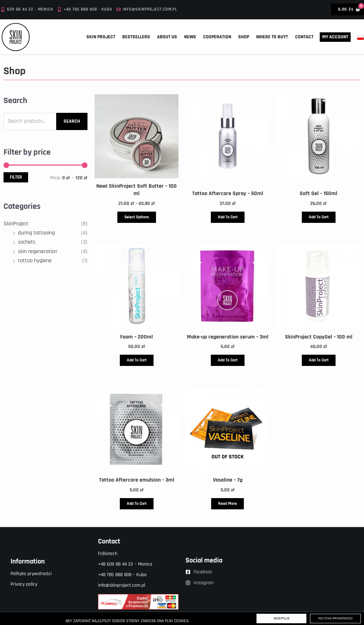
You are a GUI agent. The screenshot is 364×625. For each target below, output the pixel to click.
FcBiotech (108, 554)
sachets (27, 242)
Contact (304, 37)
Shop (244, 37)
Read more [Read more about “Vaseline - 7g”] (227, 504)
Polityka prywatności (31, 574)
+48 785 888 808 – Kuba (122, 575)
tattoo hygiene (35, 261)
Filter (16, 177)
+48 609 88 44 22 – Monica (125, 564)
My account (335, 37)
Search (72, 121)
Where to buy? (272, 37)
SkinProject (16, 224)
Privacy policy (24, 584)
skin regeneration (38, 252)
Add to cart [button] (228, 217)
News (190, 37)
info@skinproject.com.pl (122, 585)
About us (167, 37)
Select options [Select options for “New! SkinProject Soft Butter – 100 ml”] (137, 217)
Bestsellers (136, 37)
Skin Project (101, 37)
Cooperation (217, 37)
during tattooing (36, 233)
